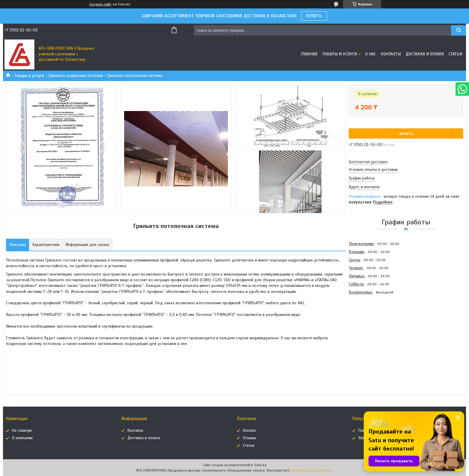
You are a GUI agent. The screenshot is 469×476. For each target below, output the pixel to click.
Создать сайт (100, 4)
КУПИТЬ (314, 16)
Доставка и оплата (425, 54)
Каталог (250, 431)
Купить (406, 134)
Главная (309, 54)
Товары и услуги (339, 54)
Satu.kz (260, 465)
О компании (22, 438)
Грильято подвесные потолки (76, 76)
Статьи (455, 54)
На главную (22, 431)
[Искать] (459, 30)
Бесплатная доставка (368, 162)
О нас (371, 54)
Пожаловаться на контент (312, 470)
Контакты (391, 54)
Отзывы (249, 438)
